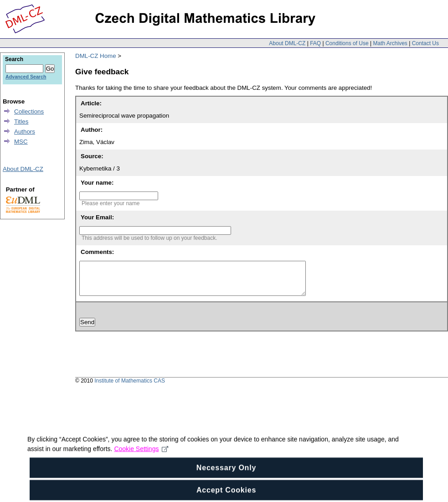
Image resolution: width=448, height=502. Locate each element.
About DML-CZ (287, 43)
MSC (21, 142)
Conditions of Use (347, 43)
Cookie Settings (141, 458)
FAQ (315, 43)
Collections (29, 111)
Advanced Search (26, 77)
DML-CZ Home (96, 56)
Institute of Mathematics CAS (130, 388)
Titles (21, 122)
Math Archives (390, 43)
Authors (25, 132)
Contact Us (425, 43)
